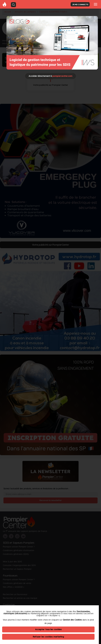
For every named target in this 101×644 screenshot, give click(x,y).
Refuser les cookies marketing (48, 637)
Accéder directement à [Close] (50, 76)
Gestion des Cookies (72, 620)
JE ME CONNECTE (80, 4)
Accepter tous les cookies (48, 629)
